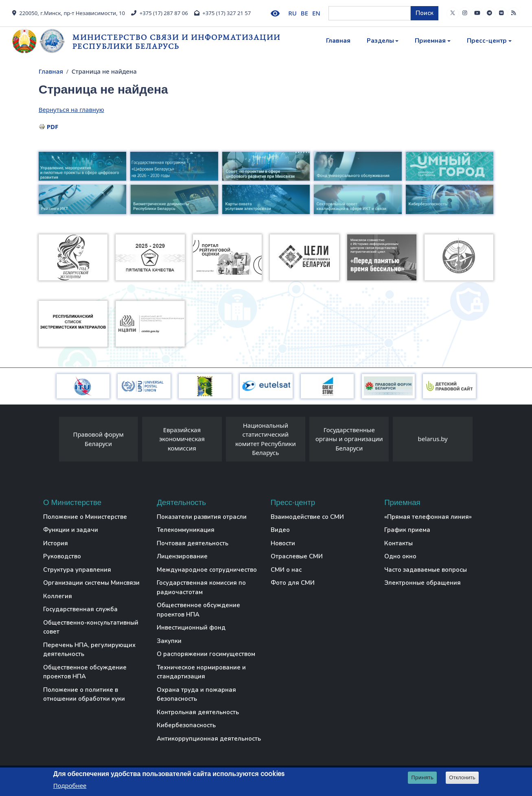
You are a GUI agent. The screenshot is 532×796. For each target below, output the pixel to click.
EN (316, 13)
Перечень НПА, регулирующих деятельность (89, 650)
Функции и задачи (71, 530)
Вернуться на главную (71, 109)
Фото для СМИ (293, 583)
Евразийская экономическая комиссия (182, 439)
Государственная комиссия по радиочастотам (201, 587)
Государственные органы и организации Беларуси (349, 439)
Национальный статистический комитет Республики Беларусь (266, 439)
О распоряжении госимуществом (206, 654)
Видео (280, 530)
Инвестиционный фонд (191, 628)
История (56, 543)
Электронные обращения (423, 583)
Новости (283, 543)
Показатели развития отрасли (202, 517)
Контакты (398, 543)
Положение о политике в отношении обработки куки (84, 694)
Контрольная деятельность (198, 712)
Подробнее (70, 785)
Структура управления (77, 570)
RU (292, 13)
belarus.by (433, 439)
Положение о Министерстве (85, 517)
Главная (338, 41)
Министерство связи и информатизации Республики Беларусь (176, 42)
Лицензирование (182, 556)
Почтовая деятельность (193, 543)
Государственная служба (80, 609)
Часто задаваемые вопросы (426, 570)
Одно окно (400, 556)
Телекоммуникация (186, 530)
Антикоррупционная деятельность (209, 739)
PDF (53, 127)
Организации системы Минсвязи (91, 583)
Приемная (430, 41)
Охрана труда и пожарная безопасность (196, 694)
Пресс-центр (487, 41)
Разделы (380, 41)
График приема (407, 530)
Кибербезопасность (186, 725)
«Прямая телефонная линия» (428, 517)
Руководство (62, 556)
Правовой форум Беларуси (98, 439)
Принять (422, 777)
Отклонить (462, 777)
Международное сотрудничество (207, 570)
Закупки (169, 641)
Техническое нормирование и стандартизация (201, 672)
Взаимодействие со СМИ (307, 517)
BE (304, 13)
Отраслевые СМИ (297, 556)
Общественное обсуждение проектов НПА (85, 672)
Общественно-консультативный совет (91, 627)
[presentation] (51, 441)
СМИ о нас (286, 570)
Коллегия (58, 596)
